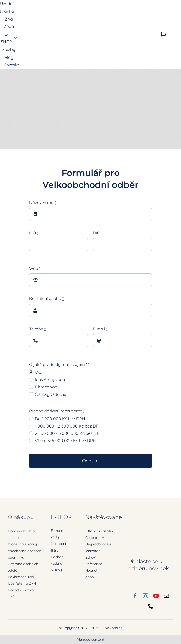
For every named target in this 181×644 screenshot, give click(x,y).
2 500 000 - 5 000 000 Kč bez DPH (69, 433)
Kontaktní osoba (46, 298)
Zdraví (91, 557)
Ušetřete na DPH (22, 583)
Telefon (37, 329)
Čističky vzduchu (51, 394)
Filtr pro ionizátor (99, 531)
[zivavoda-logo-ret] (44, 30)
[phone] (151, 606)
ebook (90, 577)
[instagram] (146, 596)
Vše (39, 372)
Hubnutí (92, 570)
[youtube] (156, 596)
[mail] (166, 596)
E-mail (100, 329)
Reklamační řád (21, 577)
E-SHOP (61, 517)
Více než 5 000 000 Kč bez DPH (65, 441)
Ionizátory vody (50, 380)
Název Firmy (43, 202)
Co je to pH (95, 538)
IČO (34, 233)
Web (35, 268)
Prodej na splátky (22, 544)
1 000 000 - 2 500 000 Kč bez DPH (68, 426)
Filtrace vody (47, 387)
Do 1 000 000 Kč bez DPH (60, 419)
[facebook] (135, 596)
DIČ (96, 233)
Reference (94, 564)
